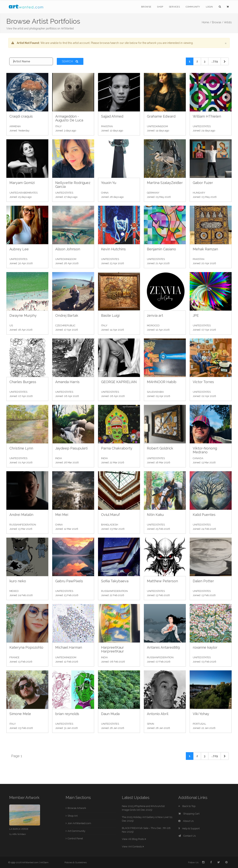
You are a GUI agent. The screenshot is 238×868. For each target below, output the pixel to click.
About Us (186, 821)
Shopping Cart (189, 814)
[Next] (225, 61)
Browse (146, 7)
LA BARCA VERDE (19, 829)
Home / (207, 22)
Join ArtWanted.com (79, 823)
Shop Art (73, 816)
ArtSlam (44, 862)
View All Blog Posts (134, 839)
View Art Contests (133, 847)
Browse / (218, 22)
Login (209, 7)
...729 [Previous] (215, 61)
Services (174, 7)
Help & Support (189, 828)
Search (70, 61)
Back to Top (187, 806)
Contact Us (187, 836)
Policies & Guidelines (76, 862)
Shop (160, 7)
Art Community (76, 831)
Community (193, 7)
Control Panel (75, 838)
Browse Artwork (77, 808)
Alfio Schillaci (19, 834)
